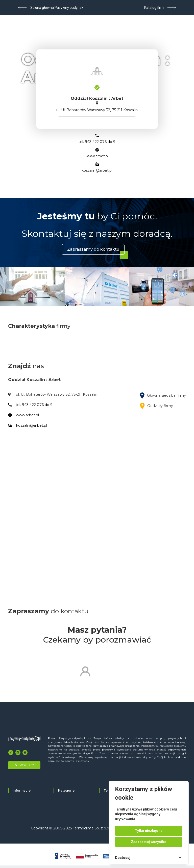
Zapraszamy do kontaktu (93, 249)
